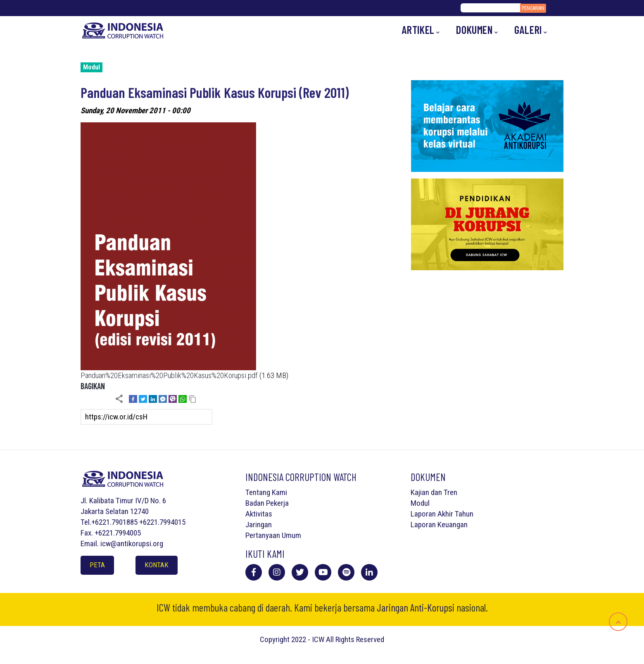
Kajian (420, 492)
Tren (450, 492)
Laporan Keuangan (439, 525)
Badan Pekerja (267, 503)
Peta (97, 565)
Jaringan (259, 525)
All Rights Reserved (355, 639)
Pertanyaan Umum (273, 535)
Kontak (157, 565)
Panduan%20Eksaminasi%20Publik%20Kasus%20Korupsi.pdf (169, 375)
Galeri (531, 30)
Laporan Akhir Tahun (442, 514)
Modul (91, 67)
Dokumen (477, 30)
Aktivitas (259, 514)
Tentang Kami (266, 492)
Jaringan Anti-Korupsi (416, 607)
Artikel (421, 30)
